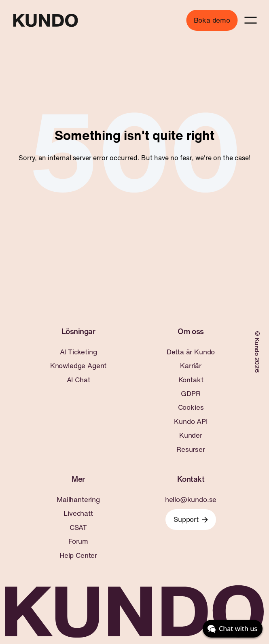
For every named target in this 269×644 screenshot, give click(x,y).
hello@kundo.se (191, 500)
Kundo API (191, 422)
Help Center (78, 555)
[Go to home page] (45, 20)
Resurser (191, 449)
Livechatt (78, 513)
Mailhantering (78, 500)
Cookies (191, 407)
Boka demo (212, 20)
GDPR (191, 394)
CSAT (78, 527)
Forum (78, 541)
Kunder (191, 435)
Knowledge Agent (78, 366)
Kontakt (191, 380)
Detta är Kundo (191, 352)
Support (191, 519)
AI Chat (78, 380)
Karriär (191, 366)
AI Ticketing (78, 352)
